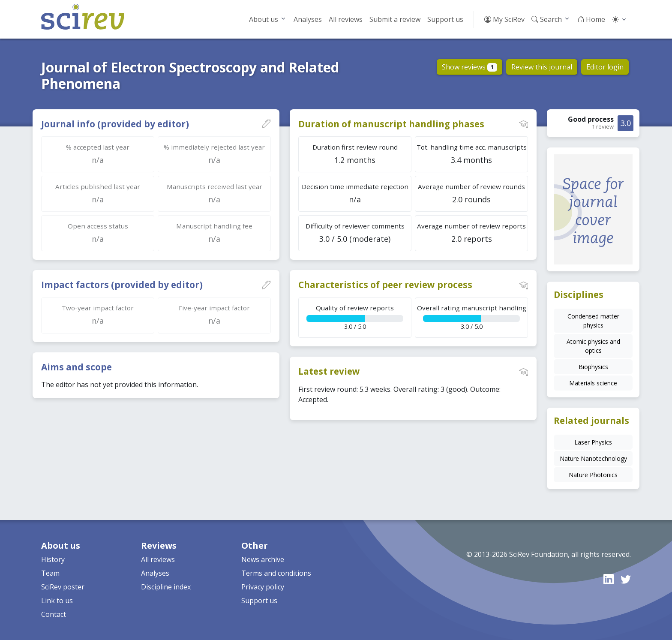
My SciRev (504, 19)
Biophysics (593, 367)
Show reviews (469, 67)
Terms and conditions (276, 573)
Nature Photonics (593, 475)
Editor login (605, 67)
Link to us (57, 601)
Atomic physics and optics (593, 346)
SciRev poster (63, 587)
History (53, 559)
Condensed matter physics (593, 321)
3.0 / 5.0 (355, 317)
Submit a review (395, 19)
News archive (263, 559)
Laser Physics (593, 442)
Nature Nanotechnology (593, 458)
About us (264, 19)
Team (50, 573)
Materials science (593, 383)
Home (591, 19)
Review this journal (542, 67)
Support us (445, 19)
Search (547, 19)
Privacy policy (263, 587)
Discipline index (166, 587)
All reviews (346, 19)
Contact (54, 614)
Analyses (308, 19)
